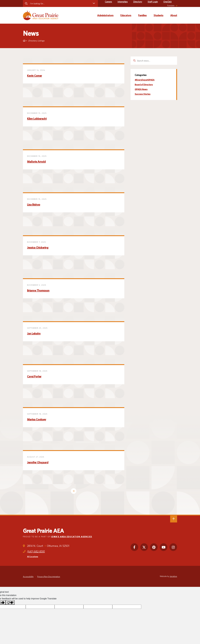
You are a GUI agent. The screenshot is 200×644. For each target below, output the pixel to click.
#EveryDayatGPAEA (145, 80)
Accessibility (28, 577)
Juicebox (173, 576)
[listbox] (172, 6)
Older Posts (74, 491)
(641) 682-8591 (36, 551)
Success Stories (143, 94)
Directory (138, 2)
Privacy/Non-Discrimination (49, 577)
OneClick (167, 2)
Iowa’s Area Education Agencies (72, 537)
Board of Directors (144, 85)
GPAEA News (141, 89)
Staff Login (153, 2)
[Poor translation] (10, 602)
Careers (108, 2)
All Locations (33, 557)
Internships (123, 2)
